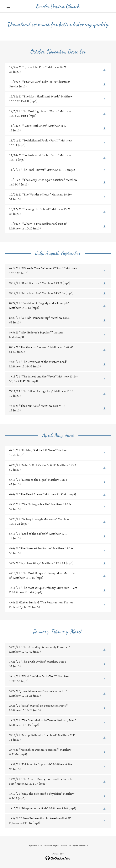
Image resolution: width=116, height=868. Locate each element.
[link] (58, 6)
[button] (13, 6)
